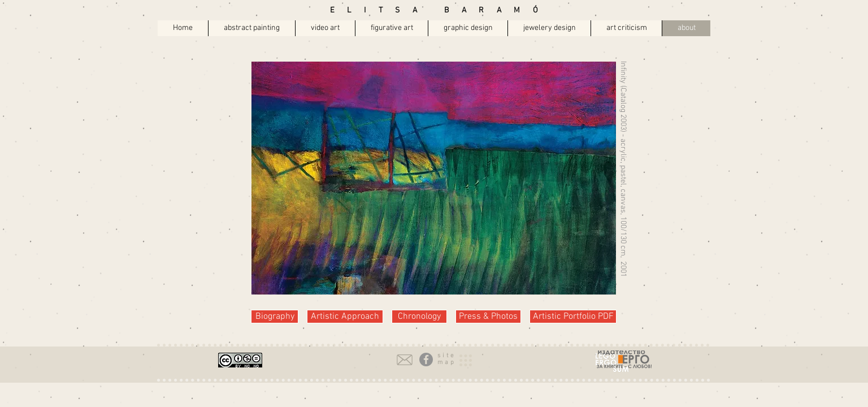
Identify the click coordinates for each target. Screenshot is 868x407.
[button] (446, 356)
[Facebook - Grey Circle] (426, 360)
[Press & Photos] (488, 317)
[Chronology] (419, 317)
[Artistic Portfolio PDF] (573, 317)
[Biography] (275, 317)
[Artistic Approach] (345, 317)
